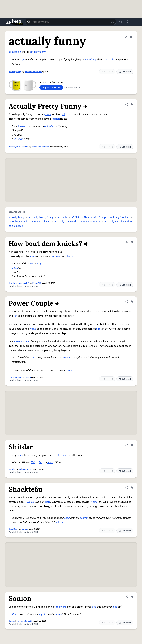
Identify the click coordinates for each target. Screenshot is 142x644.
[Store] (121, 22)
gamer (47, 114)
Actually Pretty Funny (19, 147)
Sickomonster (25, 469)
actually (34, 52)
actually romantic (90, 222)
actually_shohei (18, 222)
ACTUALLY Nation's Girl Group (89, 217)
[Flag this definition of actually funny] (131, 37)
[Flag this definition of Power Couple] (132, 302)
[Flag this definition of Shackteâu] (132, 488)
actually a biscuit (41, 222)
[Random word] (112, 22)
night (42, 614)
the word (61, 607)
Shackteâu (14, 529)
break (33, 256)
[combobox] (71, 22)
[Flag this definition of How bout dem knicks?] (132, 242)
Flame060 (37, 283)
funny (42, 52)
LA (40, 462)
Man (14, 614)
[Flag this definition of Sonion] (132, 597)
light (99, 329)
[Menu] (134, 22)
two (34, 358)
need (50, 462)
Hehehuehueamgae (41, 147)
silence (69, 256)
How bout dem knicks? (19, 283)
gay (39, 264)
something (15, 52)
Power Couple (15, 377)
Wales (30, 502)
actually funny (15, 72)
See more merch (72, 88)
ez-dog (25, 529)
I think (22, 126)
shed (67, 518)
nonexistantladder (33, 72)
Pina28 (28, 377)
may (30, 264)
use (94, 607)
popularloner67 (25, 621)
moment (57, 256)
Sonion (12, 621)
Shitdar (12, 469)
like (115, 607)
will (63, 114)
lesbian (56, 119)
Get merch (125, 72)
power (17, 342)
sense (20, 455)
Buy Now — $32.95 (51, 88)
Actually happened (65, 222)
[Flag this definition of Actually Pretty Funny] (132, 105)
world (33, 329)
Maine (94, 502)
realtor (84, 518)
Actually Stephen (120, 217)
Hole (48, 502)
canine (64, 455)
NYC (33, 462)
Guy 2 (15, 268)
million (59, 522)
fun (15, 316)
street (56, 455)
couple (25, 342)
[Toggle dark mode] (128, 22)
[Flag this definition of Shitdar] (132, 445)
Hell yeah (18, 139)
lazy (22, 59)
